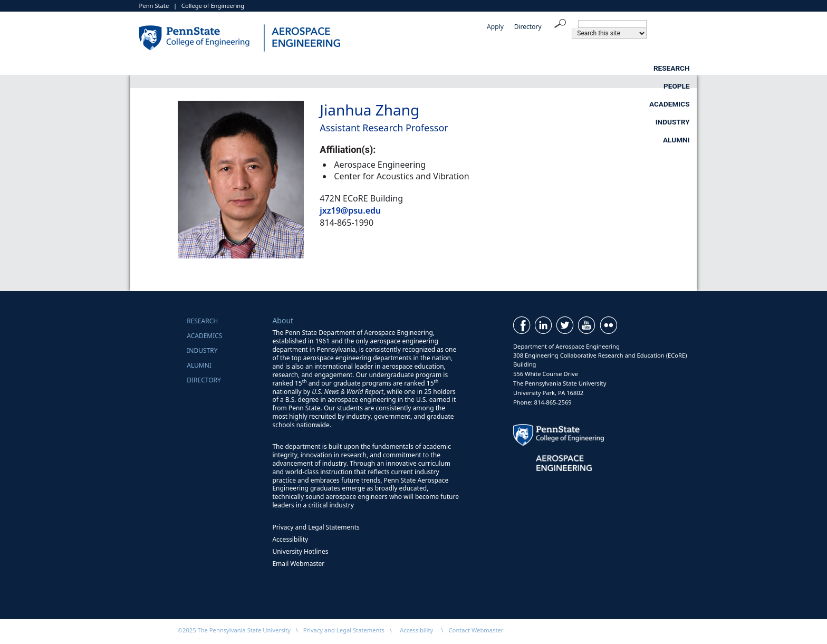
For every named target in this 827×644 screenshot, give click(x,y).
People (418, 68)
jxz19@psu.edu (350, 210)
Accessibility (290, 539)
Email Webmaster (298, 564)
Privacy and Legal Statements (316, 527)
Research (335, 68)
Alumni (676, 68)
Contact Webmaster (476, 630)
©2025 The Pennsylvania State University (234, 630)
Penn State (154, 6)
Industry (594, 68)
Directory (528, 27)
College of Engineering (213, 6)
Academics (504, 68)
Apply (495, 27)
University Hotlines (300, 551)
